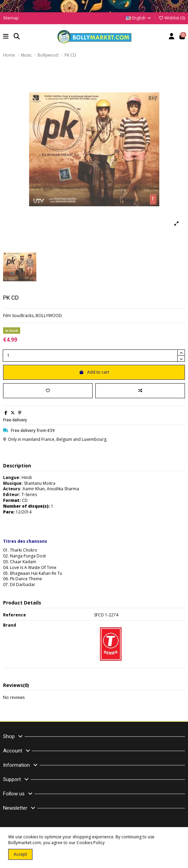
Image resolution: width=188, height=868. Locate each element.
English (139, 18)
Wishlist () (172, 18)
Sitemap (11, 18)
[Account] (172, 37)
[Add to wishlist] (48, 391)
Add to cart (94, 372)
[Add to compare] (140, 391)
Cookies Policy (91, 843)
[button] (6, 37)
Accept (20, 854)
